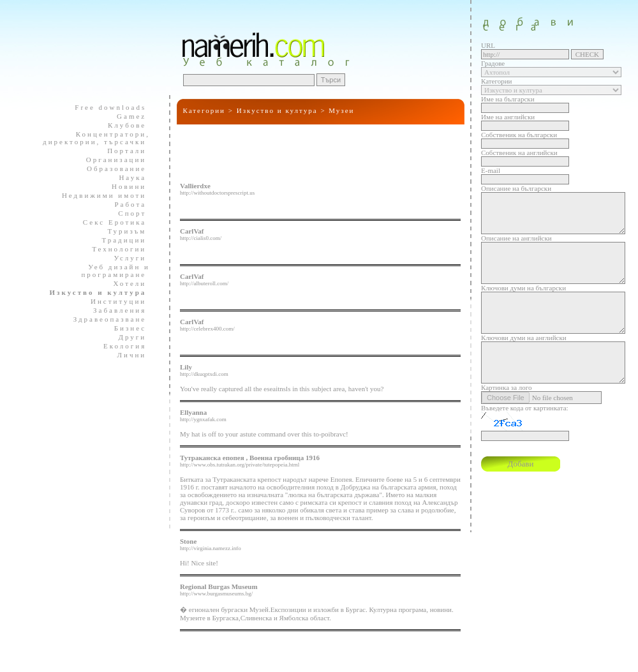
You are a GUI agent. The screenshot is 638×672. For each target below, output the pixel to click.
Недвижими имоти (99, 195)
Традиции (118, 240)
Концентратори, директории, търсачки (96, 138)
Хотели (124, 283)
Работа (125, 204)
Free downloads (105, 107)
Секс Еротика (109, 222)
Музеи (341, 110)
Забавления (114, 310)
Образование (111, 168)
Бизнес (125, 328)
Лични (126, 355)
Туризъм (121, 231)
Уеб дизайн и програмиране (112, 271)
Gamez (126, 116)
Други (127, 337)
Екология (119, 346)
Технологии (114, 249)
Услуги (125, 258)
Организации (111, 160)
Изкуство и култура (277, 110)
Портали (121, 151)
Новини (123, 186)
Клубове (122, 125)
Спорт (127, 213)
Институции (113, 301)
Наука (127, 177)
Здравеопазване (104, 319)
